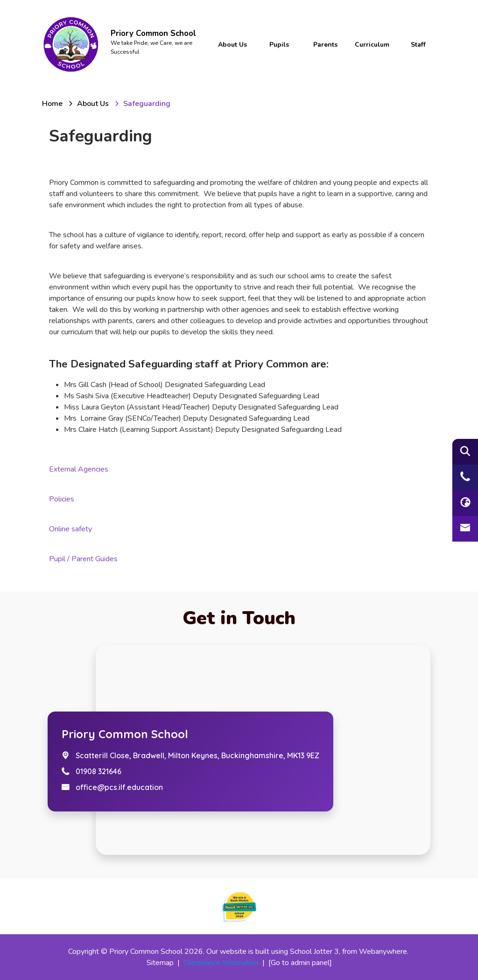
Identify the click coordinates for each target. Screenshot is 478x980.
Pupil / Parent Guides (83, 559)
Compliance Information (221, 963)
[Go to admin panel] (300, 963)
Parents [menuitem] (325, 45)
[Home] (52, 104)
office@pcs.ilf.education (119, 787)
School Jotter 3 (314, 952)
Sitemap (160, 963)
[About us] (93, 104)
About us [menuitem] (232, 45)
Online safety (70, 529)
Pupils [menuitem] (279, 45)
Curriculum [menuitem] (372, 45)
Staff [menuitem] (418, 45)
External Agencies (79, 469)
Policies (62, 499)
